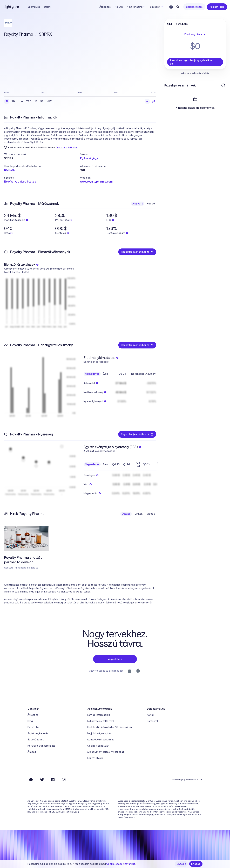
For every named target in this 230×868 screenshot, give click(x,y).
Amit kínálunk (136, 7)
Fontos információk (98, 715)
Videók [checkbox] (151, 514)
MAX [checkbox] (49, 101)
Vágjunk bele (115, 659)
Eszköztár (33, 727)
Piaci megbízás (195, 34)
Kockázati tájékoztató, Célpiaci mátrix (110, 727)
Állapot (32, 752)
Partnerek (153, 721)
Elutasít (181, 864)
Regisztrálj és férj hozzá (137, 252)
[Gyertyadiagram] (153, 101)
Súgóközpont (36, 740)
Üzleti (48, 7)
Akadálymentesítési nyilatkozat (106, 752)
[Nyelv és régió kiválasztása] (171, 7)
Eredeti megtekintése (67, 147)
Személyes (34, 7)
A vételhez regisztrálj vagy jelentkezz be (195, 62)
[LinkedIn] (53, 780)
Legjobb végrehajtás (99, 733)
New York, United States (20, 182)
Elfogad (196, 864)
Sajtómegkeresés (38, 733)
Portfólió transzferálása (42, 746)
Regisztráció (217, 7)
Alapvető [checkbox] (138, 204)
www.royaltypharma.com (96, 182)
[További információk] (223, 85)
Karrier (151, 715)
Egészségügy (89, 158)
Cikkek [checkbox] (139, 514)
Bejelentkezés (194, 7)
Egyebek (157, 7)
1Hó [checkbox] (21, 101)
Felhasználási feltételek (101, 721)
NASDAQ (10, 170)
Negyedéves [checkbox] (92, 374)
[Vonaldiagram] (147, 101)
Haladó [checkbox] (151, 204)
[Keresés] (178, 7)
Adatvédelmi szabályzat (101, 740)
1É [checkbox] (36, 101)
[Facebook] (31, 780)
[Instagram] (64, 780)
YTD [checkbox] (29, 101)
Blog (30, 721)
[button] (42, 154)
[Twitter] (42, 780)
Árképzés (105, 7)
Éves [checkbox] (105, 374)
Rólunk (119, 7)
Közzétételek (95, 758)
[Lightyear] (11, 7)
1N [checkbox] (7, 101)
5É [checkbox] (42, 101)
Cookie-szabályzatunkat (121, 864)
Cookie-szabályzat (98, 746)
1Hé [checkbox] (13, 101)
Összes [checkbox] (126, 514)
